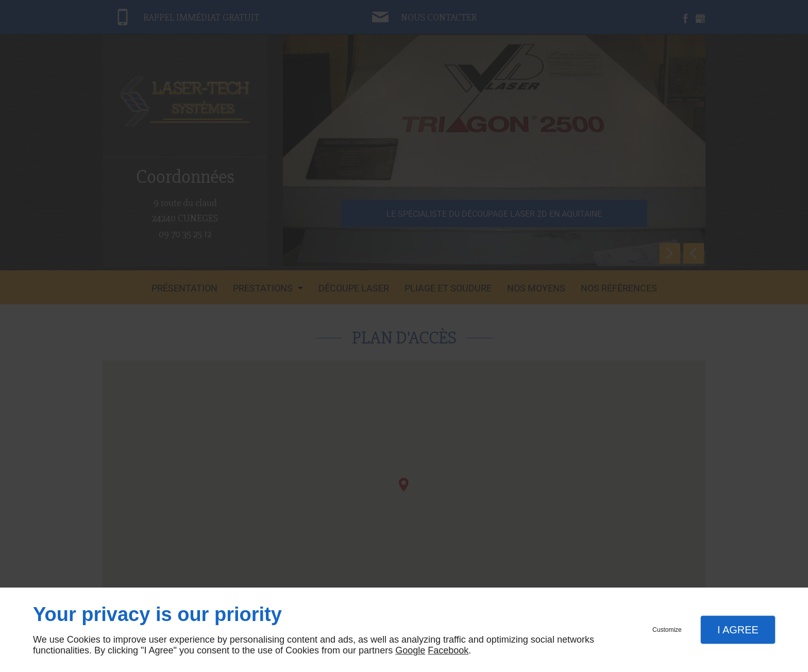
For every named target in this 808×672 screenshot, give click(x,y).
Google (410, 650)
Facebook (448, 650)
